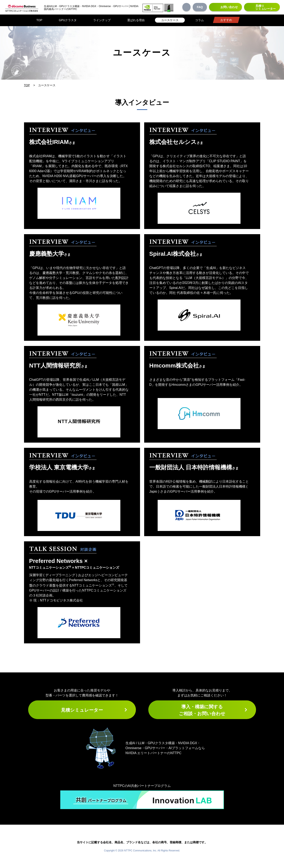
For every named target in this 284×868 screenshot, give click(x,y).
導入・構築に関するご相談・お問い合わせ (202, 710)
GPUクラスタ (68, 20)
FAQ (200, 7)
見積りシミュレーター (266, 7)
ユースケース (170, 20)
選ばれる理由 (136, 20)
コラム (199, 20)
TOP (39, 20)
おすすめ (226, 20)
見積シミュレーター (82, 710)
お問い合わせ (229, 7)
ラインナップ (102, 20)
